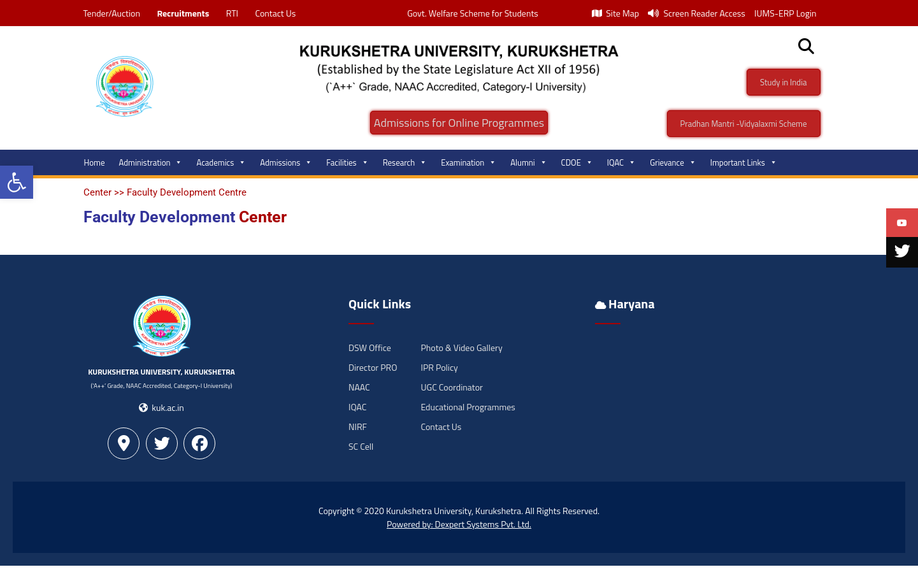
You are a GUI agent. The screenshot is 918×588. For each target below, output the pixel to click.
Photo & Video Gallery (462, 348)
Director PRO (373, 367)
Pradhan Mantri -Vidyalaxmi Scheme (744, 124)
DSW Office (370, 348)
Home (95, 162)
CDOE (577, 162)
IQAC (621, 162)
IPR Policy (440, 367)
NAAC (359, 387)
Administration (151, 162)
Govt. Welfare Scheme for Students (473, 13)
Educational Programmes (468, 407)
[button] (17, 182)
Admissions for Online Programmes (459, 123)
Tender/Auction (112, 13)
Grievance (673, 162)
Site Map (615, 13)
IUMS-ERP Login (785, 13)
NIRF (358, 427)
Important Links (744, 162)
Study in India (784, 82)
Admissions (286, 162)
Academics (221, 162)
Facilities (347, 162)
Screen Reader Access (697, 13)
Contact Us (275, 13)
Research (405, 162)
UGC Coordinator (452, 387)
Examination (469, 162)
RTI (232, 13)
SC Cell (361, 446)
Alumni (528, 162)
